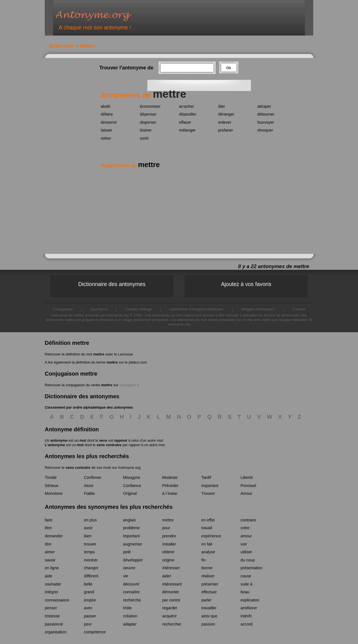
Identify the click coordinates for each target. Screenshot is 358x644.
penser (51, 608)
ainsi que (209, 616)
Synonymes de (130, 165)
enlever (225, 122)
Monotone (54, 493)
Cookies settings (138, 309)
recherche (132, 600)
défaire (107, 114)
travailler (209, 608)
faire (49, 520)
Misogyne (132, 477)
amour (246, 536)
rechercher (172, 624)
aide (49, 576)
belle (88, 584)
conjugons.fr (129, 385)
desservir (109, 122)
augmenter (133, 544)
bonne (207, 568)
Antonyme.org (102, 16)
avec (88, 608)
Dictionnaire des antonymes (112, 284)
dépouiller (188, 114)
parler (207, 600)
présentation (252, 568)
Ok (229, 68)
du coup (248, 560)
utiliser (246, 552)
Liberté (247, 477)
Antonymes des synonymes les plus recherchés (109, 507)
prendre (169, 536)
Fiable (89, 493)
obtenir (168, 552)
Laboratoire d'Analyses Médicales (196, 309)
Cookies (299, 309)
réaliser (208, 576)
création (130, 616)
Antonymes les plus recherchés (87, 456)
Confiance (132, 486)
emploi (90, 600)
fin (203, 560)
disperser (148, 122)
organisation (56, 632)
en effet (208, 520)
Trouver (208, 493)
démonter (171, 592)
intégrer (51, 592)
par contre (171, 600)
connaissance (57, 600)
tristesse (52, 616)
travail (207, 528)
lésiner (146, 130)
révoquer (265, 130)
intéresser (171, 568)
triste (127, 608)
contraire (248, 520)
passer (90, 616)
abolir (106, 106)
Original (130, 493)
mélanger (187, 130)
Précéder (170, 486)
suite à (246, 584)
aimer (50, 552)
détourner (266, 114)
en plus (90, 520)
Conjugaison (63, 309)
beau (245, 592)
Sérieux (51, 486)
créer (245, 528)
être (48, 528)
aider (167, 576)
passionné (54, 624)
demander (54, 536)
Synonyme (99, 309)
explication (250, 600)
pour (166, 528)
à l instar (170, 493)
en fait (207, 544)
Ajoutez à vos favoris (246, 284)
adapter (130, 624)
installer (169, 544)
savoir (50, 560)
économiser (150, 106)
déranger (226, 114)
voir (244, 544)
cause (246, 576)
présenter (210, 584)
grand (89, 592)
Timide (51, 477)
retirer (106, 138)
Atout (89, 486)
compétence (95, 632)
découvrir (131, 584)
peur (88, 624)
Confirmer (93, 477)
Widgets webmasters (258, 309)
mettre (99, 354)
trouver (90, 544)
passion (208, 624)
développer (133, 560)
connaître (131, 592)
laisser (106, 130)
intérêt (246, 616)
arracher (186, 106)
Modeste (170, 477)
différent (91, 576)
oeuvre (129, 568)
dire (48, 544)
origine (168, 560)
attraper (264, 106)
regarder (170, 608)
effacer (185, 122)
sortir (144, 138)
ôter (222, 106)
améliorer (249, 608)
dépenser (148, 114)
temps (89, 552)
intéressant (172, 584)
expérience (211, 536)
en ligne (52, 568)
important (131, 536)
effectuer (209, 592)
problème (131, 528)
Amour (246, 493)
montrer (91, 560)
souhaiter (53, 584)
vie (126, 576)
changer (91, 568)
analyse (208, 552)
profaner (226, 130)
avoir (88, 528)
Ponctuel (248, 486)
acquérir (169, 616)
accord (247, 624)
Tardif (206, 477)
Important (210, 486)
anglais (129, 520)
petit (127, 552)
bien (88, 536)
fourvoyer (266, 122)
